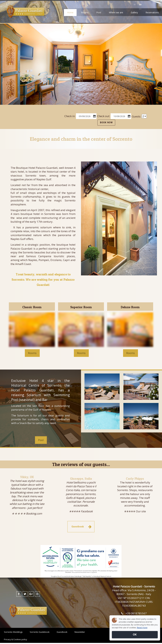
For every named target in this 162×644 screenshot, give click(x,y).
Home (70, 12)
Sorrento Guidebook (40, 632)
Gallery (134, 12)
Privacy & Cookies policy (16, 639)
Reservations (152, 12)
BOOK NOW (106, 122)
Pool (99, 12)
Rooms (85, 12)
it (135, 5)
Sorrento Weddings (13, 632)
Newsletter (80, 632)
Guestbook (62, 632)
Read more (142, 628)
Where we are (116, 12)
